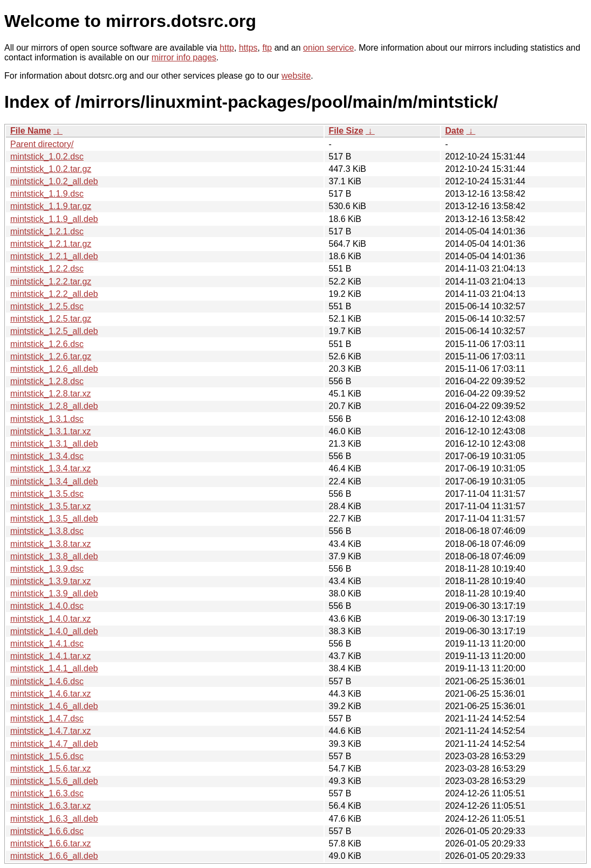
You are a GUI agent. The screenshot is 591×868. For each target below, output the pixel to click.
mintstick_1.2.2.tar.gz (51, 282)
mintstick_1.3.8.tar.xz (50, 544)
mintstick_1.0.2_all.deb (54, 181)
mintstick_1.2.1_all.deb (54, 256)
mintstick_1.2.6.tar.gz (51, 356)
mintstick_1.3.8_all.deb (54, 556)
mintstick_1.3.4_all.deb (54, 481)
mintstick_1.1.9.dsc (47, 194)
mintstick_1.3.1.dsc (47, 419)
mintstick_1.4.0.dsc (47, 606)
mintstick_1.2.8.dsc (47, 381)
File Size (346, 131)
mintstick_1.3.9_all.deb (54, 593)
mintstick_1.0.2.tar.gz (51, 169)
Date (455, 131)
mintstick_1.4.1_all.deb (54, 668)
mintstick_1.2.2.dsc (47, 269)
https (248, 48)
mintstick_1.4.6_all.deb (54, 706)
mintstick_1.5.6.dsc (47, 756)
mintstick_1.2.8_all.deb (54, 406)
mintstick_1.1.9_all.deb (54, 219)
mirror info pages (184, 57)
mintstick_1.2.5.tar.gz (51, 319)
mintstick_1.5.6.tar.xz (50, 769)
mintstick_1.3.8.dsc (47, 531)
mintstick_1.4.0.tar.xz (50, 619)
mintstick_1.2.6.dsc (47, 344)
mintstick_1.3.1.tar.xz (50, 431)
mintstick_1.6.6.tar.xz (50, 843)
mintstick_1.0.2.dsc (47, 157)
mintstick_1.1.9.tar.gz (51, 206)
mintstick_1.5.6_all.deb (54, 781)
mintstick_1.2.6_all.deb (54, 369)
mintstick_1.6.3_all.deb (54, 819)
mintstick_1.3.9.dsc (47, 569)
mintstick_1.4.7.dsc (47, 718)
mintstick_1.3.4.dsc (47, 456)
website (296, 76)
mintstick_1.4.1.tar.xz (50, 656)
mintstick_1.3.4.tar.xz (50, 468)
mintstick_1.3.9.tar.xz (50, 581)
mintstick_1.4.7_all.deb (54, 744)
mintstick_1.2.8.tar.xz (50, 394)
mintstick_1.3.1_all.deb (54, 444)
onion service (328, 48)
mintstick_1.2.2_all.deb (54, 294)
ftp (267, 48)
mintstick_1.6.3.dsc (47, 793)
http (227, 48)
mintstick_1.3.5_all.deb (54, 519)
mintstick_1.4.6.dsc (47, 681)
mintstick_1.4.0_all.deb (54, 631)
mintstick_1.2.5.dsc (47, 306)
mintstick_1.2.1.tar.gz (51, 244)
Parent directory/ (42, 144)
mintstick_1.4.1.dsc (47, 644)
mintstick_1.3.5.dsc (47, 494)
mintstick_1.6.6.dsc (47, 831)
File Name (31, 131)
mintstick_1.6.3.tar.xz (50, 806)
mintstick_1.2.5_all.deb (54, 331)
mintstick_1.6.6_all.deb (54, 856)
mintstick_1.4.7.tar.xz (50, 731)
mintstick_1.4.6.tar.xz (50, 694)
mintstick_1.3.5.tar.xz (50, 506)
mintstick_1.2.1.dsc (47, 231)
